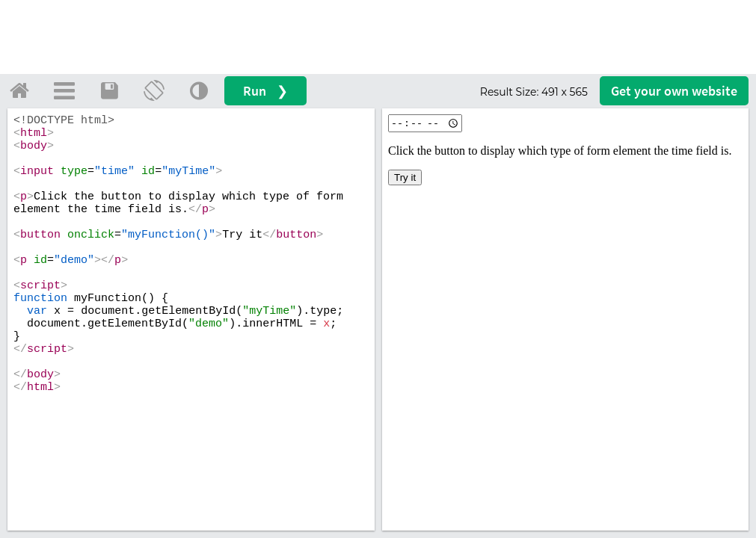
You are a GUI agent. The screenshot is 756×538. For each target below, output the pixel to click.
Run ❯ (265, 91)
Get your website (674, 91)
